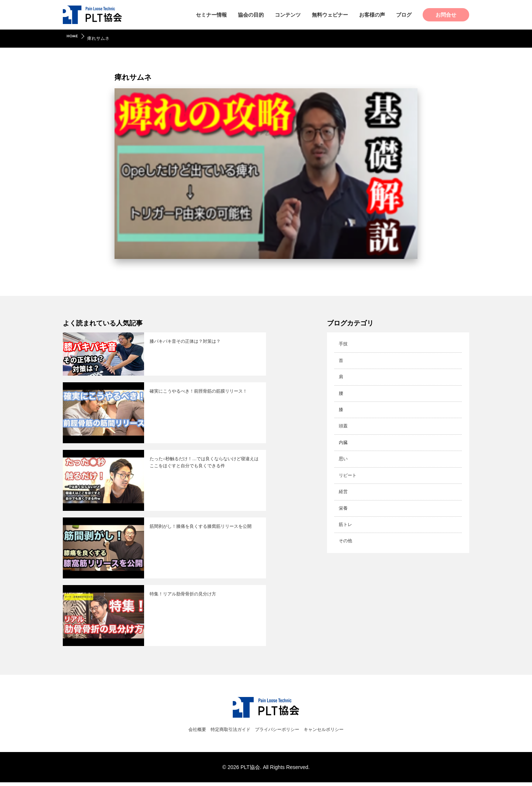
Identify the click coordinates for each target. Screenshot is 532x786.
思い (343, 457)
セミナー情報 (211, 15)
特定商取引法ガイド (224, 733)
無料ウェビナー (330, 15)
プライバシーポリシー (280, 733)
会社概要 (183, 733)
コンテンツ (288, 15)
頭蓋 (343, 425)
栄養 (343, 505)
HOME (73, 38)
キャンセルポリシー (337, 733)
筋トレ (346, 521)
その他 (346, 537)
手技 (343, 344)
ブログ (404, 15)
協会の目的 (251, 15)
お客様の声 (372, 15)
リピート (348, 473)
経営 (343, 489)
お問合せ (446, 15)
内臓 (343, 441)
